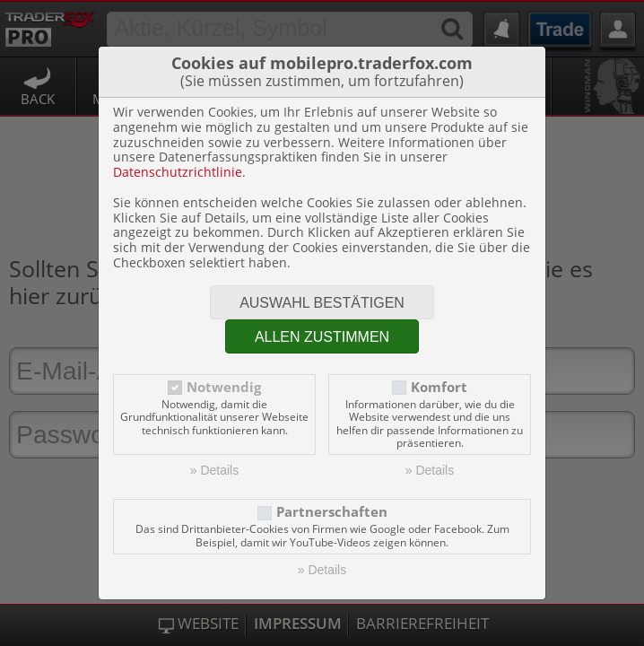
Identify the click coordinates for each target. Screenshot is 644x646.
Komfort (439, 387)
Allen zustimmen (322, 337)
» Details (214, 470)
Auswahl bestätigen (322, 303)
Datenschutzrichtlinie (178, 172)
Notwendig (224, 387)
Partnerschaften (332, 512)
